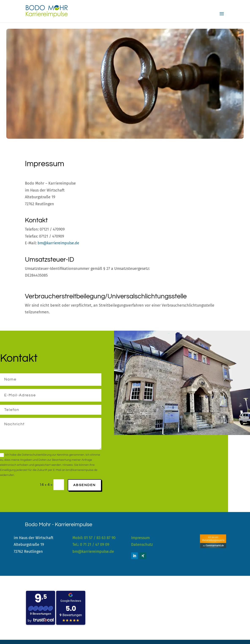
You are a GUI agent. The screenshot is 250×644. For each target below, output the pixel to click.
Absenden (85, 485)
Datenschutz (142, 545)
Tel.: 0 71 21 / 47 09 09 (91, 545)
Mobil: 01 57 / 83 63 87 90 (94, 538)
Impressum (140, 538)
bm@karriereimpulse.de (58, 243)
